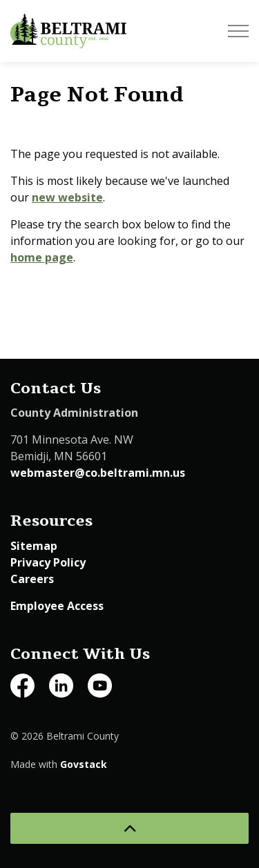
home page (42, 257)
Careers (32, 579)
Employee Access (57, 606)
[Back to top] (129, 828)
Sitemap (34, 546)
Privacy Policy (48, 562)
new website (67, 197)
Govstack (84, 764)
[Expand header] (238, 31)
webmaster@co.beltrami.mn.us (98, 473)
